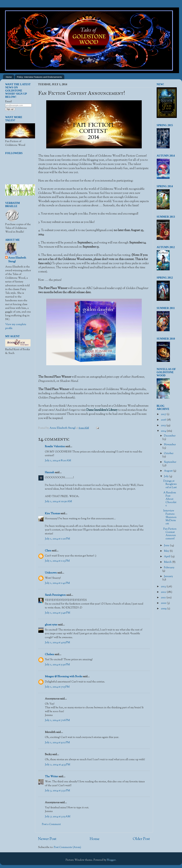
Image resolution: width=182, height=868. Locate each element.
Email (9, 102)
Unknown (51, 573)
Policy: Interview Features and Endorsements (40, 77)
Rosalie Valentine (55, 447)
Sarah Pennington (55, 595)
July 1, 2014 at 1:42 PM (57, 583)
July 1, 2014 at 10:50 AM (58, 502)
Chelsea (49, 655)
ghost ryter (51, 625)
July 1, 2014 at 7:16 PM (57, 720)
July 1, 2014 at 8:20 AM (58, 461)
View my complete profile (16, 326)
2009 (164, 609)
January (168, 576)
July (167, 476)
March (168, 562)
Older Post (141, 839)
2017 (164, 414)
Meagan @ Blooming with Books (64, 677)
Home (9, 77)
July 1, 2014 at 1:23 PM (57, 561)
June (167, 546)
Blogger (111, 860)
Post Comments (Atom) (67, 847)
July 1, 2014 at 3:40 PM (58, 613)
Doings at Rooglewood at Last (170, 484)
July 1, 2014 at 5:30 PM (57, 665)
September (170, 462)
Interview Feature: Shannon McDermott (170, 517)
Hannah (50, 473)
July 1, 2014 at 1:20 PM (57, 539)
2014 (164, 431)
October (169, 453)
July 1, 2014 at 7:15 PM (57, 687)
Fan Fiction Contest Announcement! (170, 534)
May (167, 551)
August (169, 471)
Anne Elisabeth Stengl (17, 260)
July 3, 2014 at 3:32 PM (57, 791)
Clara (48, 551)
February (169, 568)
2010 (164, 603)
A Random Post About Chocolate (170, 499)
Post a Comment (51, 824)
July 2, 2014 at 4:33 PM (58, 765)
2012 (164, 592)
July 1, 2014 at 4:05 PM (57, 643)
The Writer (51, 777)
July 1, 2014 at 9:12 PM (57, 743)
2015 (164, 426)
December (170, 436)
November (170, 445)
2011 (164, 598)
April (167, 557)
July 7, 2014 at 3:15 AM (58, 817)
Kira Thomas (52, 514)
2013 (164, 587)
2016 (164, 420)
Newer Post (47, 839)
